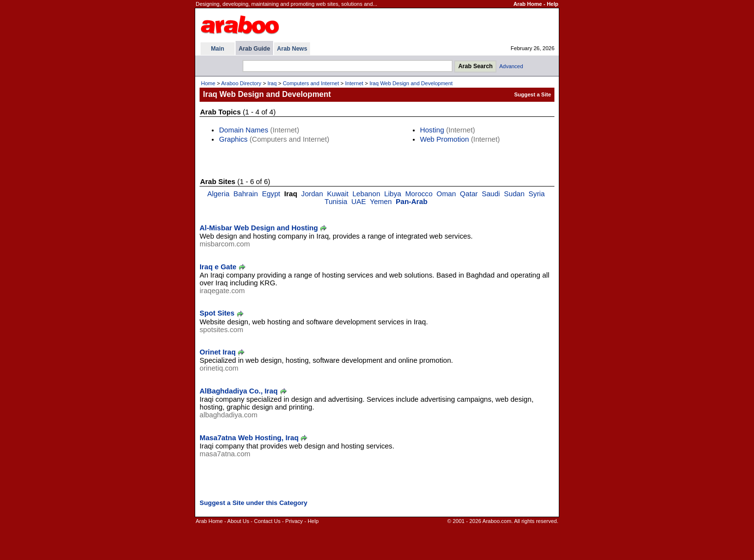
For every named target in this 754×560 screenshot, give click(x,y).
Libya (393, 194)
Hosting (432, 130)
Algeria (219, 194)
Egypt (271, 194)
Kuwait (338, 194)
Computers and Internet (311, 83)
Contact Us (267, 521)
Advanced (511, 66)
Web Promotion (445, 139)
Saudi (491, 194)
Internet (354, 83)
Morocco (419, 194)
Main (217, 49)
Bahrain (246, 194)
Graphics (233, 139)
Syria (537, 194)
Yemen (381, 202)
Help (552, 4)
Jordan (312, 194)
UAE (359, 202)
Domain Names (244, 130)
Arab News (292, 49)
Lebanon (366, 194)
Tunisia (336, 202)
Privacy (294, 521)
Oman (446, 194)
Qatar (469, 194)
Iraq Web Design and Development (411, 83)
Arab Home (528, 4)
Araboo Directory (241, 83)
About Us (238, 521)
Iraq (272, 83)
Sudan (514, 194)
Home (208, 83)
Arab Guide (254, 49)
